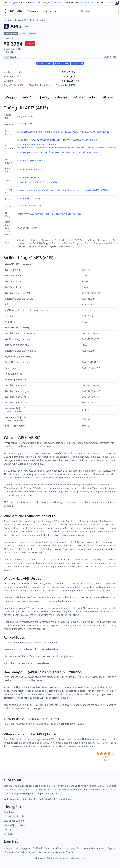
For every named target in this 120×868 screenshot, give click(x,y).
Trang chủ (8, 20)
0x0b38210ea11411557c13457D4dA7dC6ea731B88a (55, 214)
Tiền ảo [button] (33, 11)
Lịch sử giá (61, 97)
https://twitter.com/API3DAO (31, 206)
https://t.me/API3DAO (28, 177)
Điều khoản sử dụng (14, 821)
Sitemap (8, 834)
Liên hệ (7, 829)
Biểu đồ (27, 97)
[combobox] (99, 11)
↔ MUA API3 (77, 63)
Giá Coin (13, 11)
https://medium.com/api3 (30, 169)
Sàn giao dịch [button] (52, 11)
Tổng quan (11, 97)
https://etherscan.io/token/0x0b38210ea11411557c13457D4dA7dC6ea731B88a (57, 140)
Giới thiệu (9, 812)
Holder (93, 97)
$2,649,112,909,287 (54, 3)
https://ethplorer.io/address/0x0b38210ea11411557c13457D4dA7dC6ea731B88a (57, 152)
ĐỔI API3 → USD (62, 63)
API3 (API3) (29, 20)
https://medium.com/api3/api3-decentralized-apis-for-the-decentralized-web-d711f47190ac (63, 190)
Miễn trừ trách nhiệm (15, 825)
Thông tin (40, 20)
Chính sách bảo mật (14, 816)
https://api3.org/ (25, 124)
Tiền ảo (18, 20)
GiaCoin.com (59, 858)
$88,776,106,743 (87, 3)
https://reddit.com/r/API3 (29, 198)
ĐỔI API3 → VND (45, 63)
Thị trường (43, 97)
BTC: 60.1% (110, 3)
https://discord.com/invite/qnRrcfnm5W (37, 182)
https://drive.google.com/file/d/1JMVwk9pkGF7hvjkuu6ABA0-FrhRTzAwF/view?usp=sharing (63, 132)
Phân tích (78, 97)
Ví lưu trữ (108, 97)
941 (34, 3)
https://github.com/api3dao (31, 160)
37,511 (14, 3)
